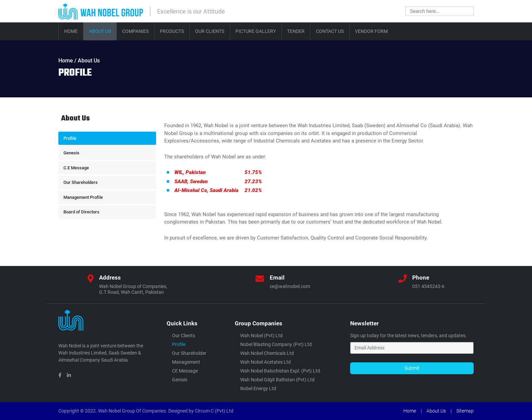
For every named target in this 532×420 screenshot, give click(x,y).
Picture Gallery (256, 31)
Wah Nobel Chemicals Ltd (267, 353)
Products (172, 31)
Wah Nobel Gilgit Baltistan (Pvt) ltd (277, 380)
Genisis (180, 380)
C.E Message (76, 168)
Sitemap (465, 411)
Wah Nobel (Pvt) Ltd (261, 336)
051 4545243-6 (428, 286)
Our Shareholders (81, 182)
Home (71, 31)
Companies (135, 31)
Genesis (71, 153)
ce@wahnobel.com (290, 286)
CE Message (185, 371)
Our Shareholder (189, 353)
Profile (70, 138)
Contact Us (330, 31)
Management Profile (83, 197)
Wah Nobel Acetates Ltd (265, 362)
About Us (100, 31)
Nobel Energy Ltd (258, 388)
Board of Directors (81, 212)
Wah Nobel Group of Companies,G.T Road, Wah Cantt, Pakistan (133, 289)
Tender (296, 31)
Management (186, 362)
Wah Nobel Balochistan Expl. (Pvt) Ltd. (281, 371)
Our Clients (210, 31)
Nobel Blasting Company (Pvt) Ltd (276, 344)
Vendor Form (371, 31)
